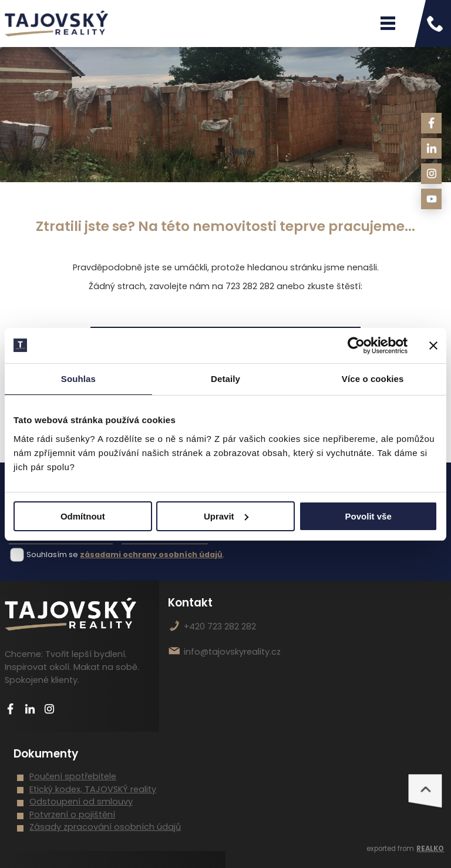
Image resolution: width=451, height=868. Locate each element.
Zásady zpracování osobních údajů (105, 827)
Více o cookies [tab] (373, 379)
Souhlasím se (52, 554)
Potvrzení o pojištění (72, 815)
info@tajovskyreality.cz (232, 652)
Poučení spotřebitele (73, 776)
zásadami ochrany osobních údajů (151, 554)
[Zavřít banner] (433, 346)
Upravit (226, 516)
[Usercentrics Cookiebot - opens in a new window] (356, 346)
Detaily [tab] (225, 379)
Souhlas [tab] (78, 379)
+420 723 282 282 (220, 626)
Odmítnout (83, 516)
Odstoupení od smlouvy (81, 802)
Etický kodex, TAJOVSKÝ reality (93, 789)
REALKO (430, 849)
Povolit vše (368, 516)
